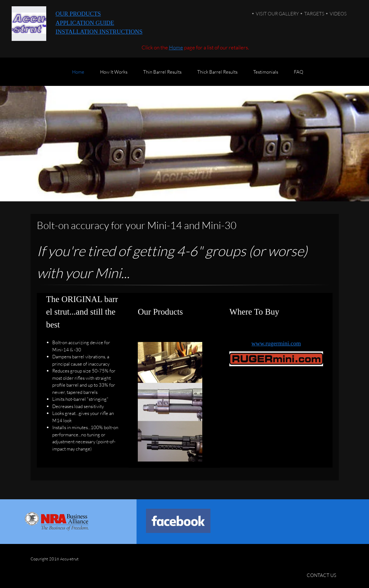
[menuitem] (78, 75)
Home (176, 47)
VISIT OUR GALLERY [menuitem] (277, 14)
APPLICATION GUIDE (85, 23)
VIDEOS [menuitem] (338, 14)
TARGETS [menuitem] (314, 14)
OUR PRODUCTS (78, 14)
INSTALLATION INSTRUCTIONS (99, 32)
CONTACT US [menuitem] (321, 575)
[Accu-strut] (29, 24)
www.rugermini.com (276, 343)
